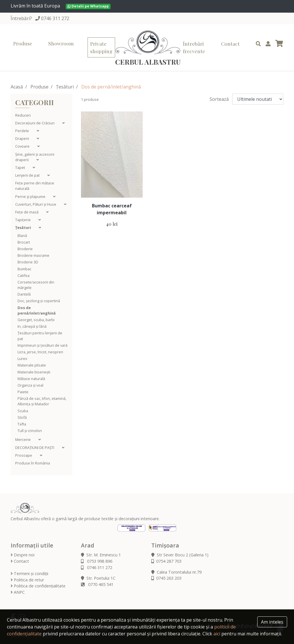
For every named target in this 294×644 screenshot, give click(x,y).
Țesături (65, 87)
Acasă (17, 87)
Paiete (23, 392)
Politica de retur (27, 580)
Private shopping (101, 47)
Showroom (61, 43)
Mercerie (23, 439)
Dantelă (24, 294)
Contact (230, 44)
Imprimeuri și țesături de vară (42, 345)
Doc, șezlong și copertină (39, 301)
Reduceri (23, 115)
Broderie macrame (33, 255)
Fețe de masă (27, 212)
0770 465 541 (97, 584)
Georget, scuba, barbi (36, 320)
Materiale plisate (32, 365)
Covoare (23, 146)
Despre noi (23, 555)
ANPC (18, 592)
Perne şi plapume (31, 196)
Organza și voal (30, 385)
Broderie (25, 249)
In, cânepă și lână (32, 326)
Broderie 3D (28, 262)
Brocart (24, 242)
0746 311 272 (55, 18)
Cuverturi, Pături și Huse (36, 204)
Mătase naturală (31, 379)
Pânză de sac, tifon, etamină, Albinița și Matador (42, 401)
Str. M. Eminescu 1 (101, 555)
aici (217, 634)
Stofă (22, 417)
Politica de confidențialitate (38, 586)
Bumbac (24, 269)
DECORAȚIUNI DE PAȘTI (35, 448)
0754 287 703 (166, 561)
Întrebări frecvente (194, 47)
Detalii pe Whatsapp (88, 6)
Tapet (21, 167)
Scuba (23, 411)
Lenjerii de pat (28, 175)
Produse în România (33, 463)
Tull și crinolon (30, 431)
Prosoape (24, 455)
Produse (23, 43)
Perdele (23, 131)
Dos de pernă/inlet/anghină (37, 310)
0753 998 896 (97, 561)
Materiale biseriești (34, 372)
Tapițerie (23, 220)
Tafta (22, 424)
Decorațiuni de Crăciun (35, 123)
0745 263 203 (166, 578)
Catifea (24, 275)
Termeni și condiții (29, 573)
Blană (22, 236)
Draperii (23, 138)
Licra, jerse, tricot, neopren (40, 352)
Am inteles (272, 622)
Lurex (22, 358)
